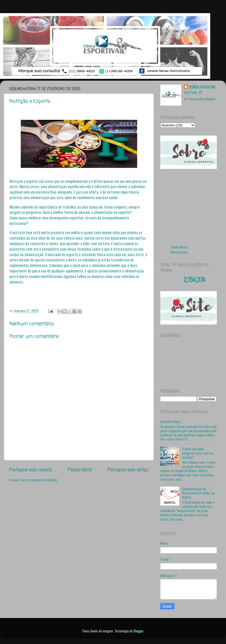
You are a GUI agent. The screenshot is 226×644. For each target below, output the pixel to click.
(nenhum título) (170, 421)
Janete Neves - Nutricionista (180, 249)
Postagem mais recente (31, 469)
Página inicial (80, 469)
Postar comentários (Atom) (39, 480)
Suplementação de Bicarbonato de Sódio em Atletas (198, 493)
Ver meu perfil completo (200, 99)
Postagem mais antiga (128, 469)
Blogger (138, 631)
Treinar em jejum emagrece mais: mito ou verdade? (198, 453)
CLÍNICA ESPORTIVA (202, 87)
